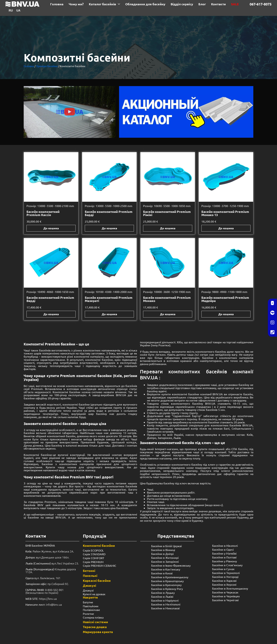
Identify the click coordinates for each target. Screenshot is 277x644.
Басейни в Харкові (224, 581)
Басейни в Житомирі (165, 558)
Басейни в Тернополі (226, 573)
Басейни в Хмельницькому (230, 588)
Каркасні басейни (97, 580)
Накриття (90, 597)
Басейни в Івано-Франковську (171, 565)
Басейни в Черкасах (225, 592)
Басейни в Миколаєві (165, 608)
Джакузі (89, 585)
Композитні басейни (99, 545)
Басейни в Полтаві (224, 557)
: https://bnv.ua (41, 599)
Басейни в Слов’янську (227, 565)
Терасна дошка (95, 627)
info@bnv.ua (54, 604)
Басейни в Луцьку (163, 593)
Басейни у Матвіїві (224, 553)
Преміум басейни (47, 66)
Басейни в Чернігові (225, 600)
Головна (29, 66)
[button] (70, 112)
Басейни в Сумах (223, 569)
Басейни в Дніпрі (162, 554)
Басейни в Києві (162, 573)
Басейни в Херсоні (224, 584)
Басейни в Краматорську (167, 581)
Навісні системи (95, 622)
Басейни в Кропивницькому (170, 577)
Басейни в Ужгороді (225, 577)
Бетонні (89, 571)
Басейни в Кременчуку (166, 585)
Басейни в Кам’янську (166, 569)
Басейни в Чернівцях (226, 596)
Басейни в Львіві (162, 596)
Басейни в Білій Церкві (167, 546)
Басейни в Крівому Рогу (167, 589)
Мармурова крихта (98, 632)
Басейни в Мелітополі (166, 604)
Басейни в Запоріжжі (165, 561)
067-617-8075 (261, 4)
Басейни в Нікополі (225, 546)
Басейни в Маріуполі (165, 600)
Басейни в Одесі (223, 549)
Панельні (90, 575)
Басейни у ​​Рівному (225, 561)
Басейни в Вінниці (163, 550)
